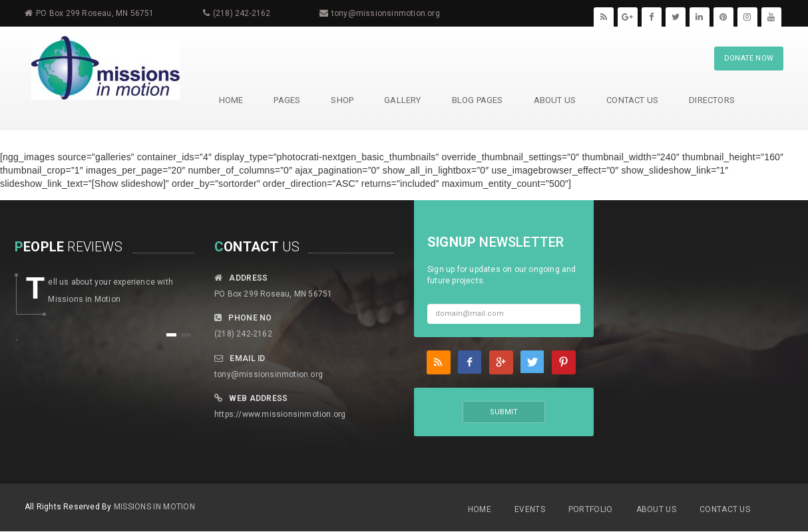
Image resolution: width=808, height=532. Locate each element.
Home (480, 509)
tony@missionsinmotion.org (386, 13)
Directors (711, 100)
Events (530, 509)
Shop (341, 100)
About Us (554, 100)
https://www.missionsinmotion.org (280, 414)
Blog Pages (477, 100)
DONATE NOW (749, 58)
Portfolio (591, 509)
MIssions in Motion (154, 507)
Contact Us (632, 100)
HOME (231, 100)
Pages (286, 100)
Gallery (402, 100)
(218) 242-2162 (242, 13)
